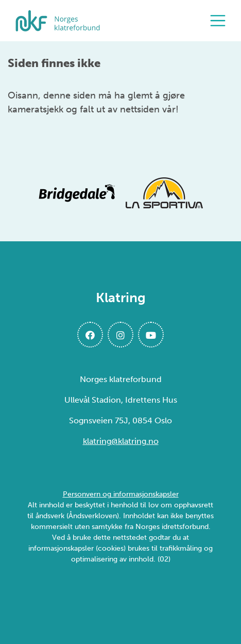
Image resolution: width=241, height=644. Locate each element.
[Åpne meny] (220, 21)
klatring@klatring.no (121, 441)
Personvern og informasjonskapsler (121, 494)
